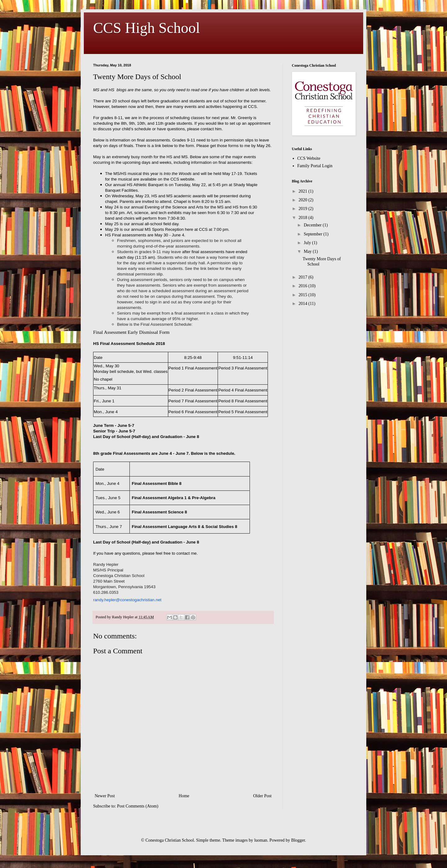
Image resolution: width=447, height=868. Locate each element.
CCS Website (309, 158)
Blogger (298, 840)
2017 (304, 277)
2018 (304, 218)
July (308, 243)
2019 (304, 209)
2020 (304, 200)
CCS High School (147, 28)
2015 (304, 295)
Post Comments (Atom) (138, 806)
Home (184, 796)
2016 (304, 286)
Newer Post (105, 796)
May (308, 251)
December (313, 225)
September (313, 234)
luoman (261, 840)
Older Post (263, 796)
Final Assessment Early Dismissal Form (131, 332)
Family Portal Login (315, 166)
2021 (304, 191)
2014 (304, 304)
